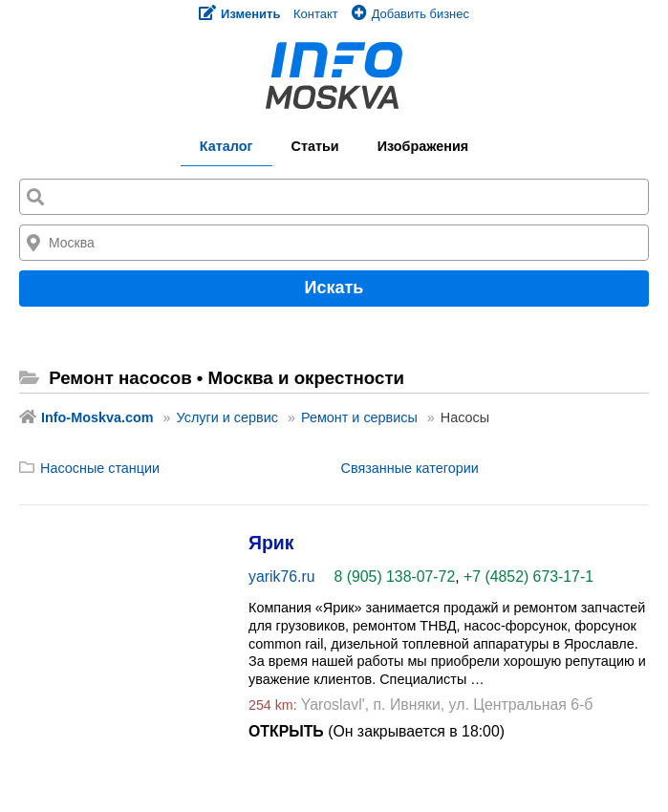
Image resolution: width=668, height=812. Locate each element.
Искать (334, 288)
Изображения (423, 146)
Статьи (315, 146)
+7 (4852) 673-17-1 (528, 577)
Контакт (316, 14)
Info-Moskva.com (97, 417)
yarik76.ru (282, 577)
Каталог (226, 146)
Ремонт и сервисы (359, 417)
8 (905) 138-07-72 (395, 577)
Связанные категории (410, 468)
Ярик (271, 543)
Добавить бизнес (410, 14)
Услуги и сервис (227, 417)
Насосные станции (100, 468)
